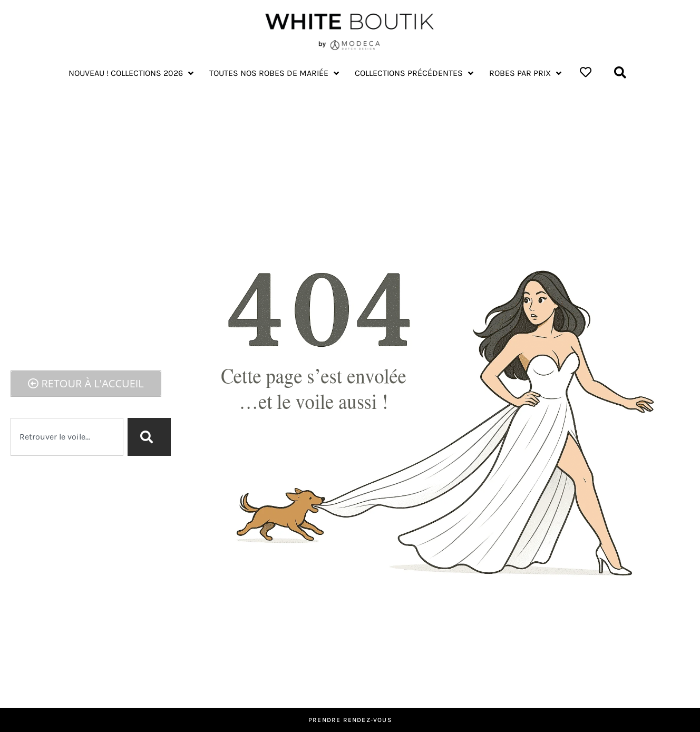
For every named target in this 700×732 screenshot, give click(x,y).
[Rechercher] (149, 437)
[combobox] (67, 437)
